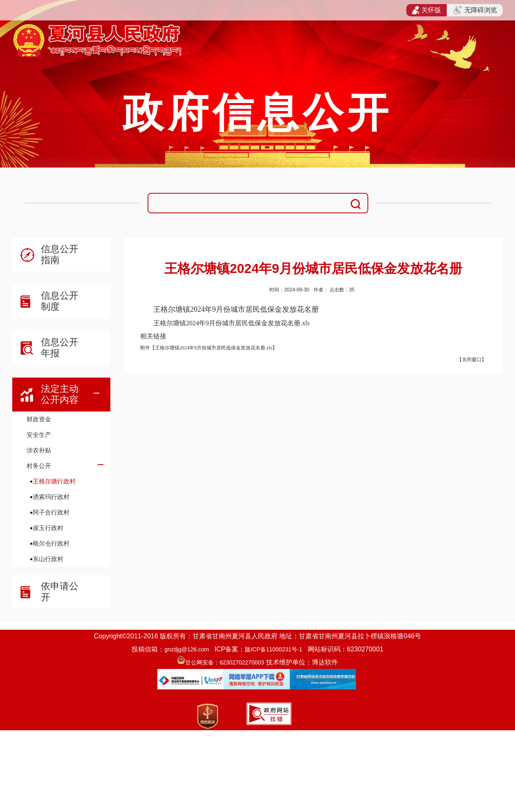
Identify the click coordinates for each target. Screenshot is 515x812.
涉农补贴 (39, 450)
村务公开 (39, 466)
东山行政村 (48, 559)
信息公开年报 (60, 348)
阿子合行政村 (51, 512)
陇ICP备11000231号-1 (273, 649)
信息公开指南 (60, 254)
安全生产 (39, 435)
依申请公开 (60, 592)
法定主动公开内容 (60, 394)
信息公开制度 (60, 301)
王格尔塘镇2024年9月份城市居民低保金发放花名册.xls (232, 323)
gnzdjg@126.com (187, 649)
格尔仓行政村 (51, 543)
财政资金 (39, 419)
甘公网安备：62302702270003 (225, 662)
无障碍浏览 (475, 10)
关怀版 (427, 10)
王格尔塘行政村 (54, 481)
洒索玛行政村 (51, 497)
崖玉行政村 (48, 528)
